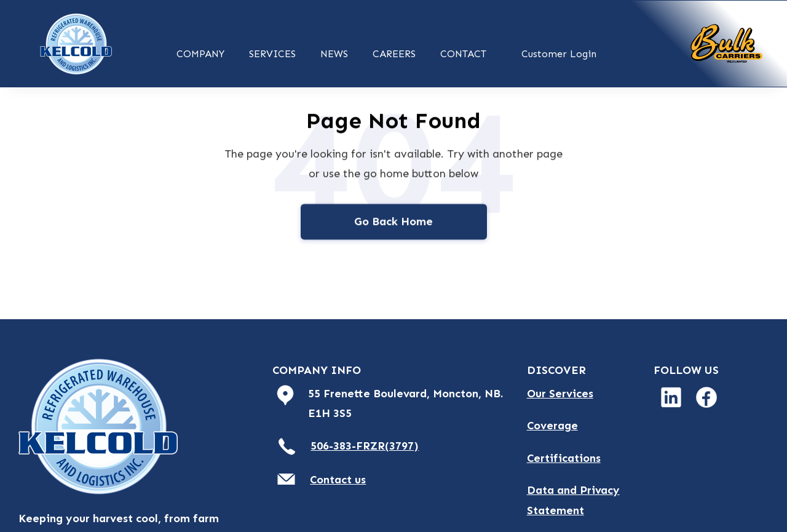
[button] (200, 52)
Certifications (564, 458)
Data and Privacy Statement (573, 500)
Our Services (560, 394)
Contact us (338, 480)
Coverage (552, 426)
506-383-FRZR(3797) (365, 446)
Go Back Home (393, 223)
